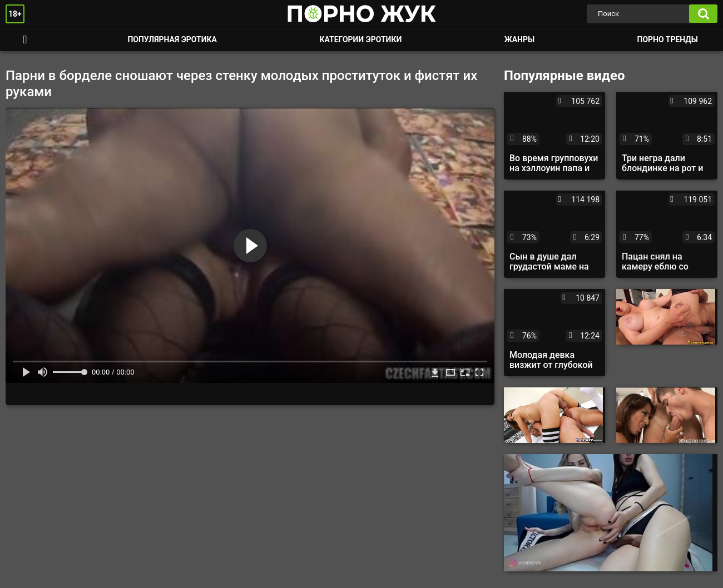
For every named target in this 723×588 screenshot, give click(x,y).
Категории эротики (360, 39)
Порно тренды (668, 39)
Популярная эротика (172, 39)
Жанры (519, 39)
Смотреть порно (25, 40)
